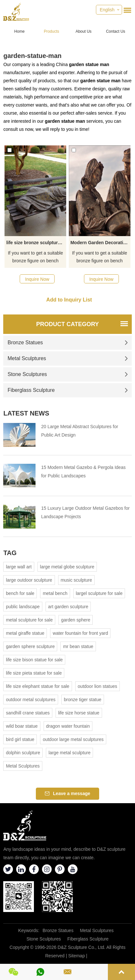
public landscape (23, 607)
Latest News (26, 413)
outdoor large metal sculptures (73, 739)
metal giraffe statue (25, 633)
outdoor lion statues (98, 686)
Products (52, 31)
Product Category (67, 324)
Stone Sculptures (67, 374)
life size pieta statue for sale (34, 673)
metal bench (55, 593)
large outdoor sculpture (29, 580)
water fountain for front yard (80, 633)
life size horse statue (79, 713)
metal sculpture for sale (29, 620)
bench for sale (20, 593)
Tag (10, 553)
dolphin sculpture (23, 753)
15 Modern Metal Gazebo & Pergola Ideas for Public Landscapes (83, 472)
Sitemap (76, 956)
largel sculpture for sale (99, 593)
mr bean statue (78, 646)
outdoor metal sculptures (31, 700)
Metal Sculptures (67, 358)
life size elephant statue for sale (37, 686)
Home (19, 31)
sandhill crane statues (28, 713)
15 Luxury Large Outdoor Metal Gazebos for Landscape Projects (85, 512)
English (107, 10)
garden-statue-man (32, 56)
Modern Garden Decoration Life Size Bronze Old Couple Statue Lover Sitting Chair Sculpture (100, 243)
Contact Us (115, 31)
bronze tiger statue (83, 700)
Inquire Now (37, 279)
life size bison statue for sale (34, 660)
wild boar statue (22, 726)
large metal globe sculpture (67, 567)
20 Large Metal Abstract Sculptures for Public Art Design (79, 431)
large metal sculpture (69, 753)
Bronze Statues (67, 342)
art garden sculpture (68, 607)
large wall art (19, 567)
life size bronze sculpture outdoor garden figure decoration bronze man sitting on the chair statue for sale (36, 243)
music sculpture (76, 580)
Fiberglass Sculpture (67, 390)
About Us (83, 31)
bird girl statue (20, 739)
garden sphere (76, 620)
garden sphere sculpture (30, 646)
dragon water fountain (68, 726)
